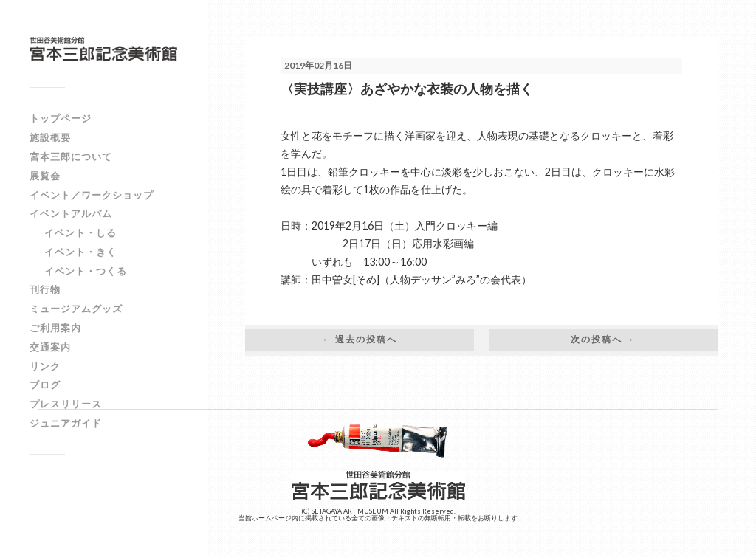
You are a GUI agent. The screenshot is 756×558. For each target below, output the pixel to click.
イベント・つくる (86, 271)
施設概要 (50, 137)
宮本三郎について (71, 156)
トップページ (61, 118)
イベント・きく (80, 252)
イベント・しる (80, 232)
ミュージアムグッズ (76, 309)
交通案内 (50, 347)
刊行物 (45, 289)
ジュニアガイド (66, 423)
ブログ (45, 385)
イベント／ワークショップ (92, 195)
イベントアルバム (71, 213)
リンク (45, 366)
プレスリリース (66, 404)
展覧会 (45, 176)
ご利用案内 (55, 328)
